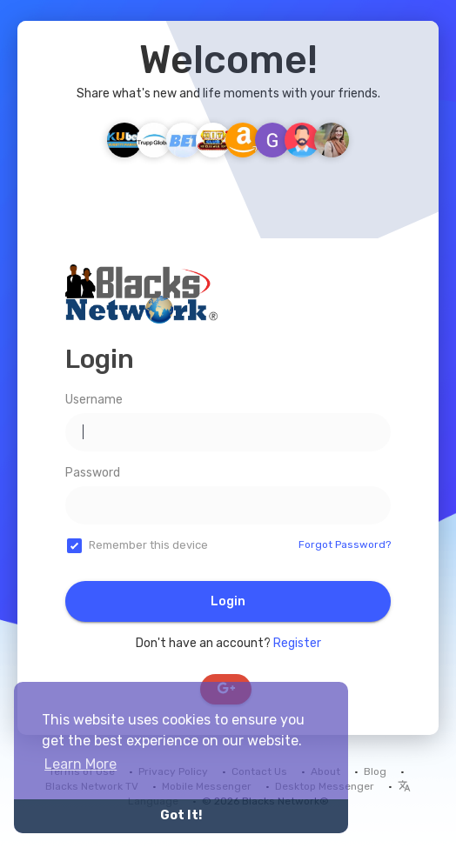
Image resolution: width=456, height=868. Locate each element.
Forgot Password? (345, 544)
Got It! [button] (181, 815)
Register (297, 643)
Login (228, 601)
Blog (375, 771)
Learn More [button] (80, 764)
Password (93, 473)
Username (94, 400)
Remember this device (148, 545)
